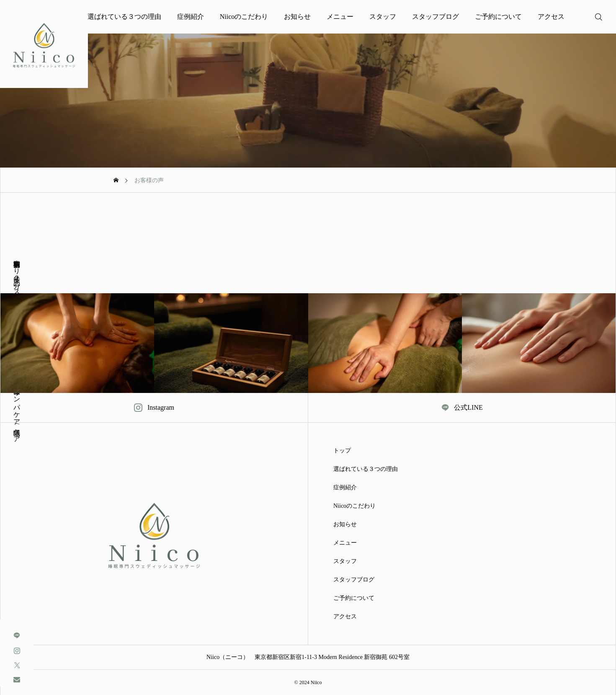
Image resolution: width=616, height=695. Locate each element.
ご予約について (498, 17)
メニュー (340, 17)
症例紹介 (191, 17)
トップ (342, 451)
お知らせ (297, 17)
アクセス (551, 17)
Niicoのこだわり (244, 17)
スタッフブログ (436, 17)
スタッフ (383, 17)
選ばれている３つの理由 (124, 17)
